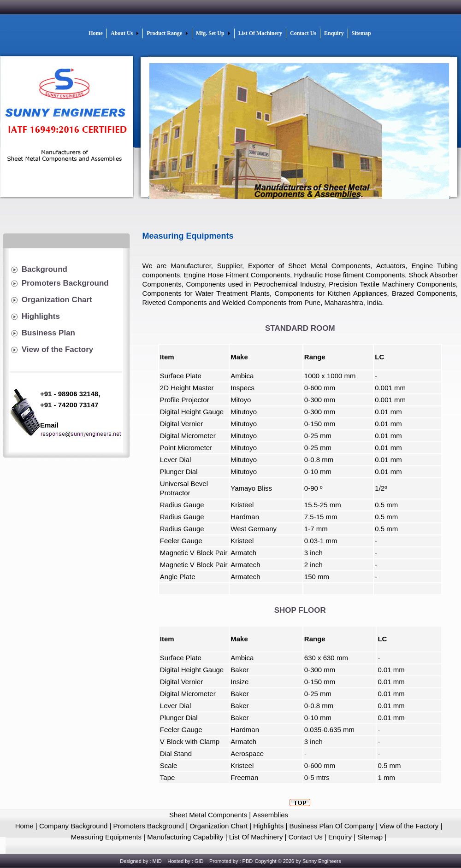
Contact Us (306, 837)
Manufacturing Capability (186, 837)
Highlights (41, 316)
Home (24, 826)
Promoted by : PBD (231, 861)
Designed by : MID (141, 861)
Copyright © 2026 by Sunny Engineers (298, 861)
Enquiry (340, 837)
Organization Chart (57, 300)
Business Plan (48, 333)
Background (44, 269)
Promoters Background (65, 283)
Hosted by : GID (185, 861)
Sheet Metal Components (208, 815)
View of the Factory (58, 349)
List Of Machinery (255, 837)
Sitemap (370, 837)
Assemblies (270, 815)
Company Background (73, 826)
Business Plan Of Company (332, 826)
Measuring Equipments (106, 837)
